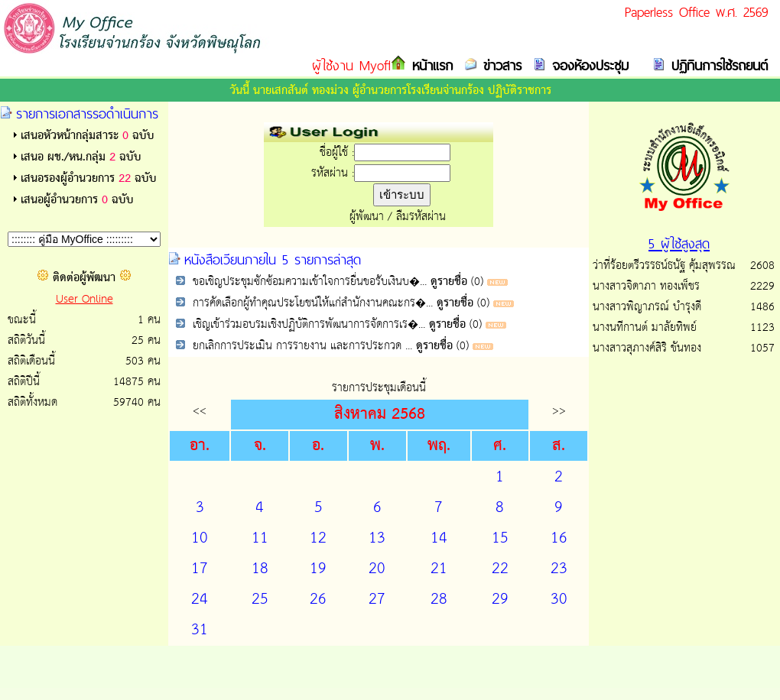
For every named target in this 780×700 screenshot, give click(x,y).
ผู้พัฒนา (367, 217)
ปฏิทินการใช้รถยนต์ (717, 65)
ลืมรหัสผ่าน (421, 217)
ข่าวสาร (499, 65)
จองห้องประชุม (587, 65)
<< (200, 411)
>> (559, 411)
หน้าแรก (429, 65)
